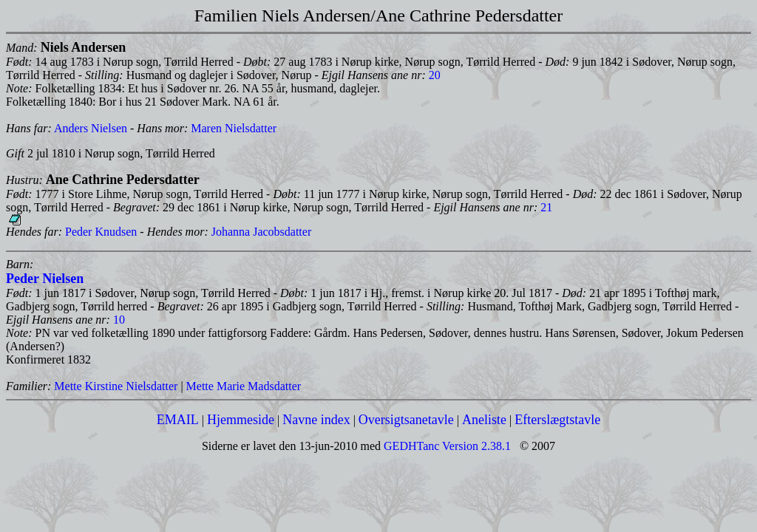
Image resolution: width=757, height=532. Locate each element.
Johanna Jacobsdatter (262, 232)
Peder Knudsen (101, 232)
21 (546, 207)
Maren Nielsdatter (234, 128)
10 (119, 320)
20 (435, 75)
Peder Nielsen (45, 279)
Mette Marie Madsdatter (244, 386)
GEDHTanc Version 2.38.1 (446, 446)
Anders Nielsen (91, 128)
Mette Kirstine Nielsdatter (116, 386)
